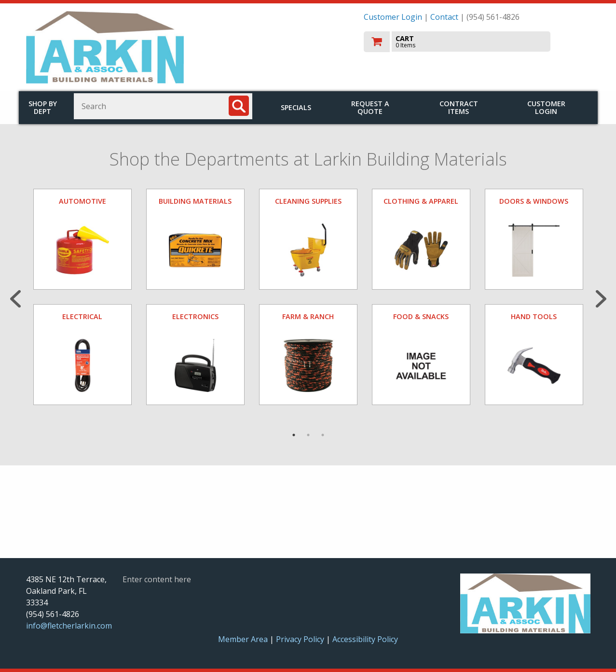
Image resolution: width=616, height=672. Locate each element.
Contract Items (459, 107)
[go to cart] (477, 42)
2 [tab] (308, 435)
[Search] (239, 106)
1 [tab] (294, 435)
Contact (444, 17)
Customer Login (393, 17)
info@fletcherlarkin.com (69, 626)
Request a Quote (370, 107)
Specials (296, 107)
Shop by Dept (43, 107)
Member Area (243, 639)
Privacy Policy (301, 639)
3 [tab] (323, 435)
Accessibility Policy (365, 639)
